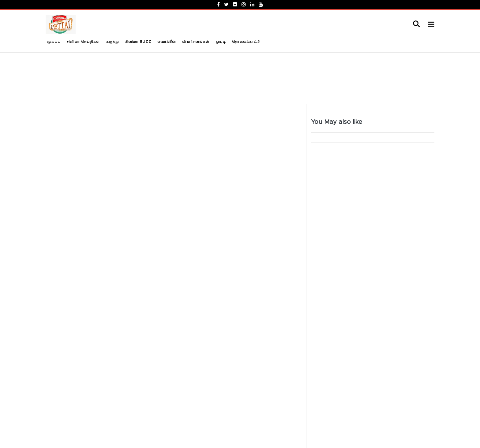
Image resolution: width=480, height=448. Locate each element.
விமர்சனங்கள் (196, 42)
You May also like (337, 122)
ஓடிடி (221, 42)
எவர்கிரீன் (167, 42)
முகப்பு (54, 42)
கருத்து (113, 42)
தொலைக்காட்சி (246, 42)
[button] (431, 25)
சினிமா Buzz (138, 42)
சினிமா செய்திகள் (83, 42)
